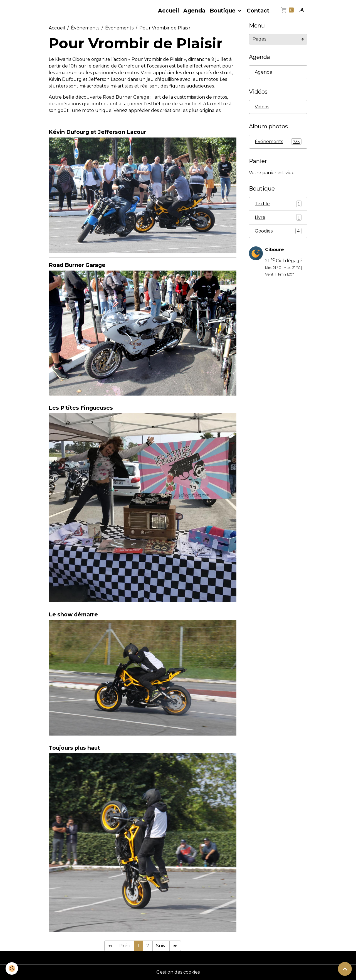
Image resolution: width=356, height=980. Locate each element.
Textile (278, 204)
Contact (258, 11)
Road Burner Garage (77, 265)
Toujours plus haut (74, 748)
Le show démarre (73, 614)
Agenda (194, 11)
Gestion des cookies (178, 972)
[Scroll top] (345, 969)
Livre (278, 217)
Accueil (168, 11)
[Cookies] (12, 968)
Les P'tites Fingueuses (81, 408)
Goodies (278, 231)
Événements (85, 28)
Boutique (223, 11)
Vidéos (262, 107)
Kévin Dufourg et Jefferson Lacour (97, 132)
